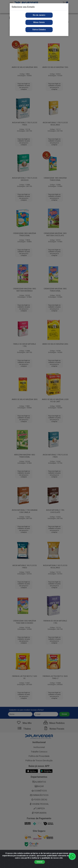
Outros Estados (39, 30)
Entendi (40, 862)
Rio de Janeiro (39, 15)
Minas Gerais (39, 22)
